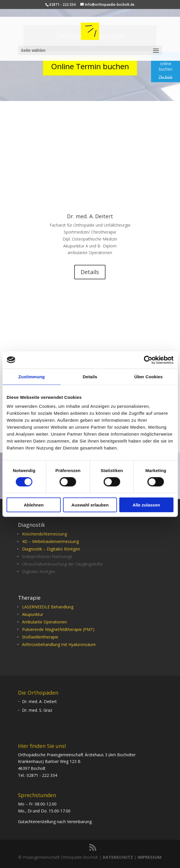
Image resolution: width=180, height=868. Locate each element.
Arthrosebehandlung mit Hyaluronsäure (59, 644)
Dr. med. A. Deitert (90, 216)
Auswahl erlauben (90, 505)
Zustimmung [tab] (31, 376)
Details (90, 272)
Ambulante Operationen (44, 622)
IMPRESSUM (150, 857)
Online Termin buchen (90, 66)
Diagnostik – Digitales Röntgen (51, 549)
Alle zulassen (146, 505)
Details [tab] (90, 376)
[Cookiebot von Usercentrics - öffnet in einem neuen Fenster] (148, 360)
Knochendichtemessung (44, 534)
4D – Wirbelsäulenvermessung (50, 541)
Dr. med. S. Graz (37, 710)
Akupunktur (33, 614)
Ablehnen (34, 505)
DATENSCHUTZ (118, 857)
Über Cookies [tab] (148, 376)
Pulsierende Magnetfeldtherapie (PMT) (58, 629)
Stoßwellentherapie (40, 637)
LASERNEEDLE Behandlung (48, 607)
